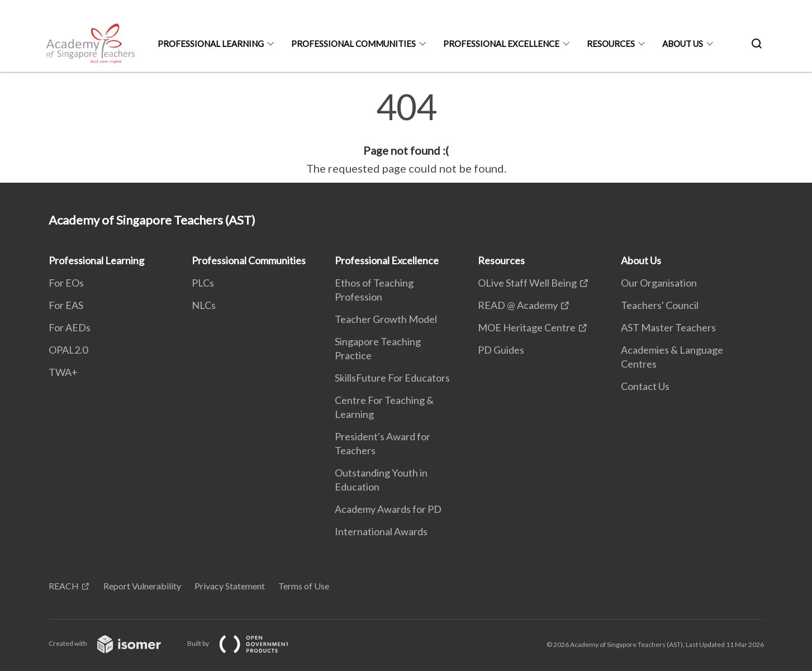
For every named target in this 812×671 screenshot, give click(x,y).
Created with (114, 643)
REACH (64, 586)
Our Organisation (659, 283)
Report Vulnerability (142, 586)
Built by (247, 643)
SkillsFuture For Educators (392, 378)
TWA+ (63, 372)
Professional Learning (211, 44)
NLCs (204, 305)
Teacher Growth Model (386, 319)
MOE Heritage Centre (527, 327)
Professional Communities (353, 44)
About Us (683, 44)
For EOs (66, 283)
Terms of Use (304, 586)
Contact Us (645, 386)
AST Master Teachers (668, 327)
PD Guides (501, 350)
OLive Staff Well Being (527, 283)
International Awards (381, 531)
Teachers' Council (660, 305)
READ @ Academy (518, 305)
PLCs (203, 283)
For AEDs (70, 327)
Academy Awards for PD (388, 509)
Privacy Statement (230, 586)
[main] (406, 133)
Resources (611, 44)
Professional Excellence (501, 44)
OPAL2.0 (68, 350)
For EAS (66, 305)
